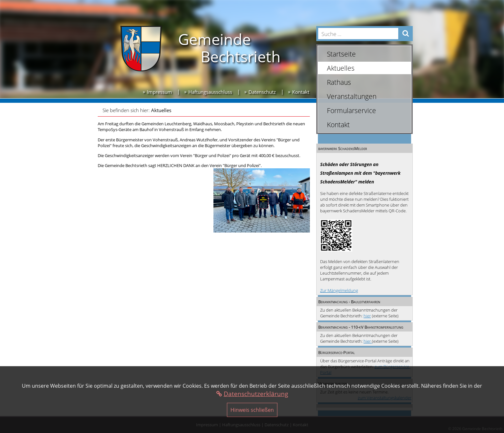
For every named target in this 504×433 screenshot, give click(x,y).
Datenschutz (262, 92)
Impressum (159, 92)
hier (367, 316)
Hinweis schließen (252, 410)
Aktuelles (161, 110)
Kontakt (301, 92)
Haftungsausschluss (210, 92)
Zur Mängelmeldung (339, 290)
